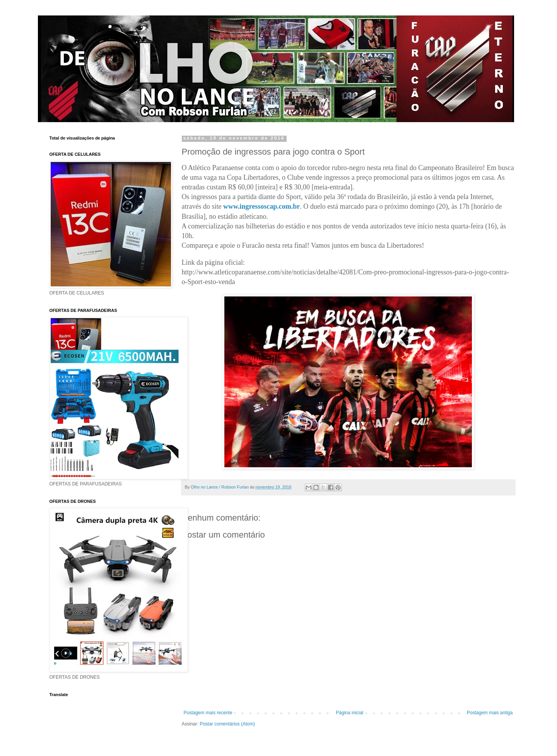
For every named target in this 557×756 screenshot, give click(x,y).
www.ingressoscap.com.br (261, 206)
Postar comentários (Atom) (227, 724)
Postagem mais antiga (490, 713)
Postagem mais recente (208, 713)
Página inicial (349, 713)
